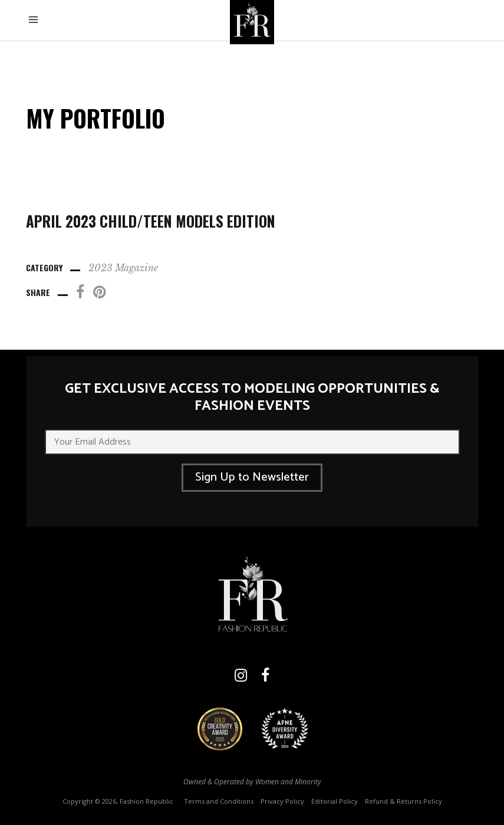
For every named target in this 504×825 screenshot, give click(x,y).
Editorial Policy (335, 801)
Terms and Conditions (219, 801)
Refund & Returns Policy (403, 801)
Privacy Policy (282, 801)
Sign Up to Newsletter (252, 477)
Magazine (136, 268)
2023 (101, 268)
